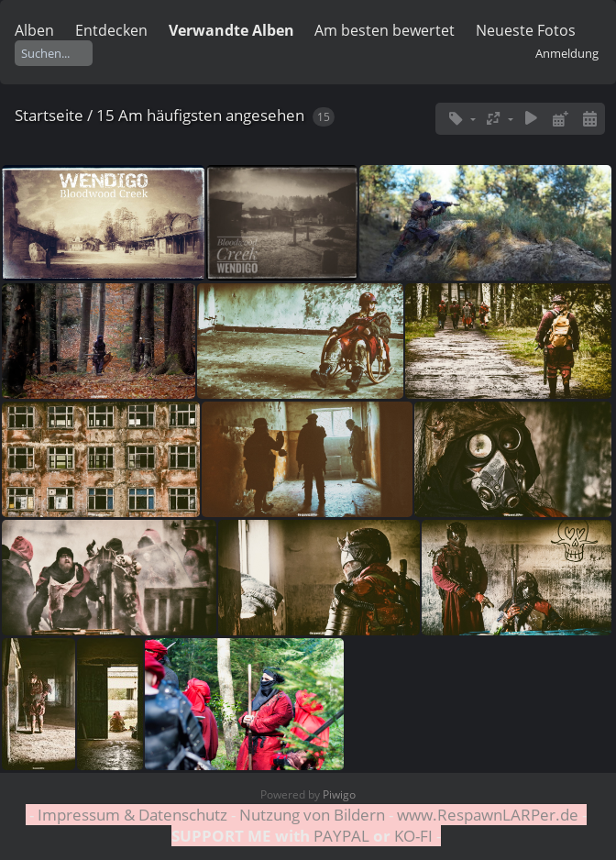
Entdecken (111, 30)
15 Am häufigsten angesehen (200, 115)
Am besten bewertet (385, 30)
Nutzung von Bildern (312, 815)
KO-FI (413, 836)
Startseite (49, 115)
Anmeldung (567, 53)
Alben (34, 30)
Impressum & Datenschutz (132, 815)
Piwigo (339, 794)
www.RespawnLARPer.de (488, 815)
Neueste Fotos (526, 30)
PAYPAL (341, 836)
